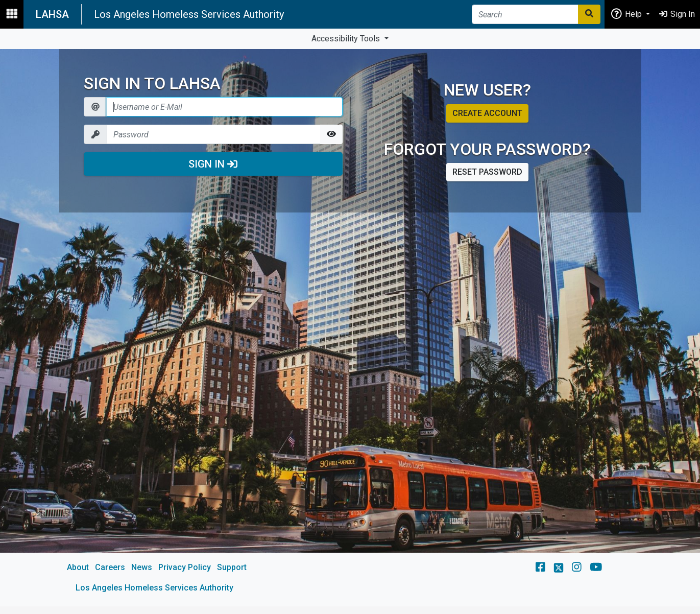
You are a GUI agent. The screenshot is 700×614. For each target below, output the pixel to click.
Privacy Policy (185, 567)
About (78, 567)
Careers (110, 567)
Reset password (487, 172)
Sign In (213, 164)
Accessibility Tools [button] (347, 39)
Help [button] (627, 14)
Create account (487, 113)
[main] (350, 328)
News (142, 567)
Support (232, 567)
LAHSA (52, 14)
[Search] (525, 14)
